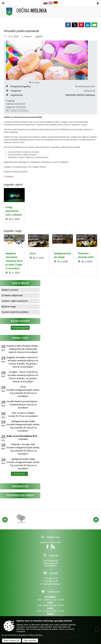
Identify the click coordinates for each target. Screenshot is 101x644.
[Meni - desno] (98, 3)
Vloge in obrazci (20, 283)
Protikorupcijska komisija (20, 495)
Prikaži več (19, 474)
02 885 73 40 (52, 581)
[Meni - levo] (3, 3)
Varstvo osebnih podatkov (15, 312)
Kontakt (54, 573)
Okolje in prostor (10, 290)
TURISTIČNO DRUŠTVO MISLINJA (80, 95)
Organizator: (14, 95)
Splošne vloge (9, 307)
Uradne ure (54, 592)
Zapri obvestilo (30, 640)
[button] (5, 520)
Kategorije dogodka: (18, 86)
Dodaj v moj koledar (17, 111)
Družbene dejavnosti (12, 295)
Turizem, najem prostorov (15, 301)
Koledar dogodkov (20, 321)
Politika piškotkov (35, 635)
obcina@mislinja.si (52, 584)
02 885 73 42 (52, 578)
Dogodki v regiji (20, 338)
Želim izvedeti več (12, 640)
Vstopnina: (14, 91)
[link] (68, 25)
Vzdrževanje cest (20, 486)
